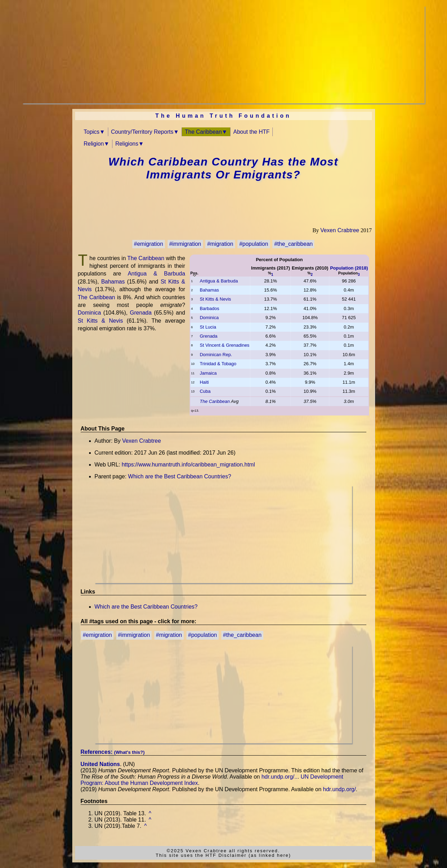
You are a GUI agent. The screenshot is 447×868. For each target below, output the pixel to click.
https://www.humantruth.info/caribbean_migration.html (188, 465)
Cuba (205, 391)
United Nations (100, 764)
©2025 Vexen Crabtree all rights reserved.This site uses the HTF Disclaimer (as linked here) (223, 853)
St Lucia (208, 327)
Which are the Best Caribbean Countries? (180, 476)
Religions (127, 144)
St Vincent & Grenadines (225, 345)
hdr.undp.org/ (339, 789)
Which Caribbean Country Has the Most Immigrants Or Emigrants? (223, 168)
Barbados (210, 308)
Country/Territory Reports (142, 132)
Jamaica (208, 373)
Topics (92, 132)
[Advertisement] (223, 54)
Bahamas (209, 290)
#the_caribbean (293, 244)
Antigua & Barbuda (219, 281)
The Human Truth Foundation (223, 116)
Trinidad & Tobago (218, 364)
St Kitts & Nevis (215, 299)
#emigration (149, 244)
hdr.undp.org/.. (280, 777)
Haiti (204, 382)
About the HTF (251, 132)
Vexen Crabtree (340, 230)
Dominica (209, 318)
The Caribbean (203, 132)
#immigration (185, 244)
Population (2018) (349, 268)
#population (254, 244)
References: (113, 752)
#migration (220, 244)
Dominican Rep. (216, 355)
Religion (94, 144)
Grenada (209, 336)
